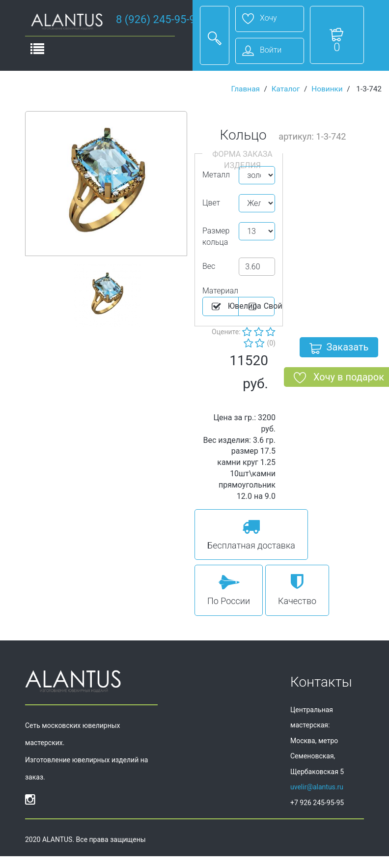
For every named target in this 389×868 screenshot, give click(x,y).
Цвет (211, 203)
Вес (209, 266)
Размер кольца (216, 236)
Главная (245, 89)
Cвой (260, 307)
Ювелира (224, 307)
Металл (216, 175)
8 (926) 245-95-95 (159, 19)
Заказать (339, 349)
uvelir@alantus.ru (317, 787)
